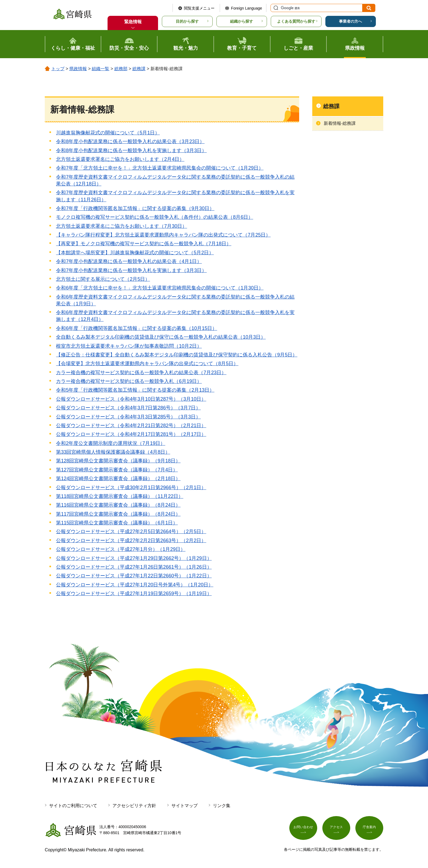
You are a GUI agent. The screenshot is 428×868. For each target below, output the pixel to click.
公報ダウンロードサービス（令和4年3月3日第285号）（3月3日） (128, 417)
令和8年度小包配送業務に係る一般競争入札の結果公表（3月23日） (130, 141)
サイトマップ (185, 806)
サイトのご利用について (73, 806)
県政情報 (78, 69)
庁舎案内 (369, 829)
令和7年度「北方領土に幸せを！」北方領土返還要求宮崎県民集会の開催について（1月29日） (160, 168)
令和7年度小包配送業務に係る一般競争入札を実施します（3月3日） (131, 270)
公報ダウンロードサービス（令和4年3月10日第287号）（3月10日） (131, 399)
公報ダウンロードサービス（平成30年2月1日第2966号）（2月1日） (131, 488)
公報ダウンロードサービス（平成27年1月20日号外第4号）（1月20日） (135, 585)
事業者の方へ (350, 21)
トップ (58, 69)
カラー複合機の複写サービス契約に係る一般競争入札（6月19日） (129, 381)
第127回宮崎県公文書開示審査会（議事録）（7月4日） (117, 470)
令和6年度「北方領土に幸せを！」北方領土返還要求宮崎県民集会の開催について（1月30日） (160, 288)
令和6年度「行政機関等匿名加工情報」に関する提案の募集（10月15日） (136, 328)
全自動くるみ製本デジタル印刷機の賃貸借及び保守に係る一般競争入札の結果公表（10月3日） (161, 337)
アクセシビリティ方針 (134, 806)
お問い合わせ (303, 829)
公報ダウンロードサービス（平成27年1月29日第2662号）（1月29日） (134, 558)
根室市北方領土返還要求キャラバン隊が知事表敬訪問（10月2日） (129, 346)
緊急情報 (133, 22)
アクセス (336, 829)
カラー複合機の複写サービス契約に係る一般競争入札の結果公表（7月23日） (141, 373)
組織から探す (242, 21)
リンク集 (222, 806)
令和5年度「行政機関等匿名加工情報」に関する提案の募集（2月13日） (135, 390)
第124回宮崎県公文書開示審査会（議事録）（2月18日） (118, 479)
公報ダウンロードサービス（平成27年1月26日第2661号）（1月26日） (134, 567)
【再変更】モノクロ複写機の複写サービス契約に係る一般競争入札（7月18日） (144, 244)
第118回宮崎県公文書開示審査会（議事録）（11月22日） (120, 496)
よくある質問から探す (296, 21)
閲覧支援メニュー (199, 8)
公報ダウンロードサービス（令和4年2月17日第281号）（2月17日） (131, 434)
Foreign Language (246, 8)
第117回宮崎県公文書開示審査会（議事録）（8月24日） (118, 514)
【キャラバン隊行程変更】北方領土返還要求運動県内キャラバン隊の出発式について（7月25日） (163, 235)
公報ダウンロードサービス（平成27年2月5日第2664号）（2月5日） (131, 532)
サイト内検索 (275, 8)
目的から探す (187, 21)
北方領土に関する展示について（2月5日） (103, 279)
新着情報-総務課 (340, 123)
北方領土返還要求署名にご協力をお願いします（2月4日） (120, 159)
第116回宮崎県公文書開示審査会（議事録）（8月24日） (118, 505)
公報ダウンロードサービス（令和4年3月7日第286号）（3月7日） (128, 408)
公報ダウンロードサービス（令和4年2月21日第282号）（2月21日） (131, 426)
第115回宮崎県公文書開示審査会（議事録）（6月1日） (117, 523)
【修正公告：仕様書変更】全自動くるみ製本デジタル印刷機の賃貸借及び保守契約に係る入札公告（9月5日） (177, 355)
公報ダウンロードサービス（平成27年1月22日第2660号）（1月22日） (134, 576)
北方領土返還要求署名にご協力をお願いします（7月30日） (121, 226)
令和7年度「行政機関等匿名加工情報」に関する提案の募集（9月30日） (135, 208)
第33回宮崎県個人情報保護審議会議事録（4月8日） (113, 452)
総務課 (139, 69)
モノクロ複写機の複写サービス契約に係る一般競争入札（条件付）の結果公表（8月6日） (154, 217)
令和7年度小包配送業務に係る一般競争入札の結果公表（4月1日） (129, 261)
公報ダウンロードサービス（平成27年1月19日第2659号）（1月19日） (134, 594)
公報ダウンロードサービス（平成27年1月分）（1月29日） (121, 549)
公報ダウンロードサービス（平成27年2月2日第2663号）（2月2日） (131, 541)
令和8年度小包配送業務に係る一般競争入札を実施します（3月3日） (131, 150)
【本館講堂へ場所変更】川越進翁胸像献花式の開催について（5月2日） (135, 253)
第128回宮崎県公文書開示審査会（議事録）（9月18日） (118, 461)
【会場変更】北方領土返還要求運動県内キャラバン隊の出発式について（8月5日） (147, 364)
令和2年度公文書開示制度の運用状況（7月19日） (111, 443)
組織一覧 (100, 69)
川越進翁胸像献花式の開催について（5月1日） (108, 133)
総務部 (121, 69)
